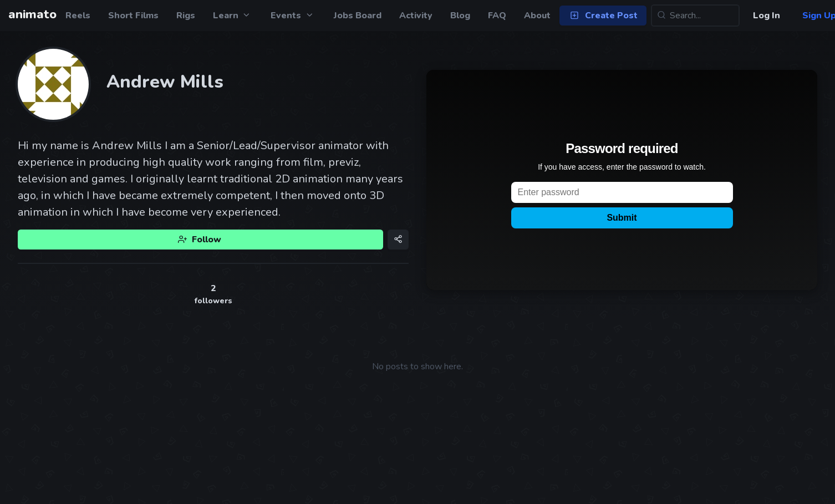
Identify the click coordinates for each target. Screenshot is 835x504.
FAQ (497, 16)
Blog (460, 16)
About (537, 16)
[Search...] (695, 16)
